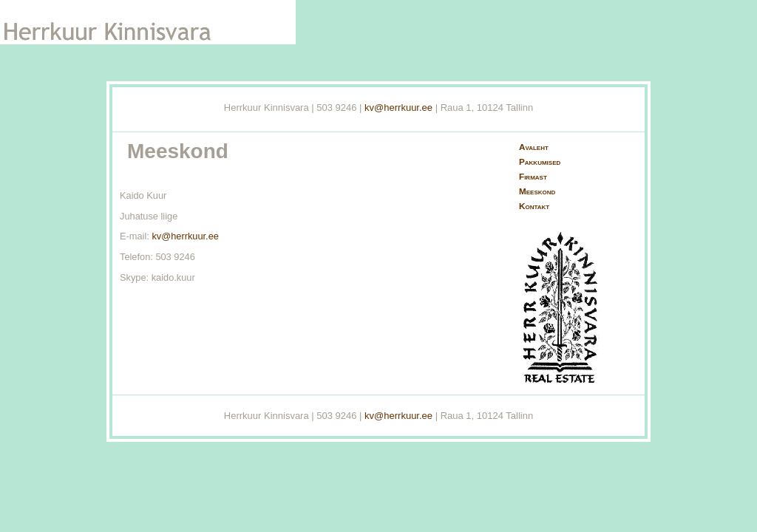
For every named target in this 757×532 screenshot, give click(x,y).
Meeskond (537, 191)
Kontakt (534, 206)
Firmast (533, 176)
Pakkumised (540, 161)
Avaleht (534, 147)
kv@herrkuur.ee (398, 108)
